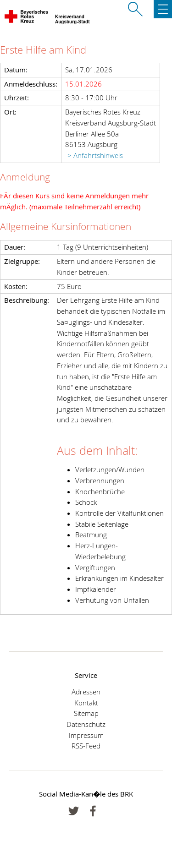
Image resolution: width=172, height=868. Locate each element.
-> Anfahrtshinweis (94, 155)
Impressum (86, 735)
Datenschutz (86, 724)
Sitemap (86, 713)
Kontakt (86, 703)
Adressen (86, 692)
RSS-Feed (86, 746)
